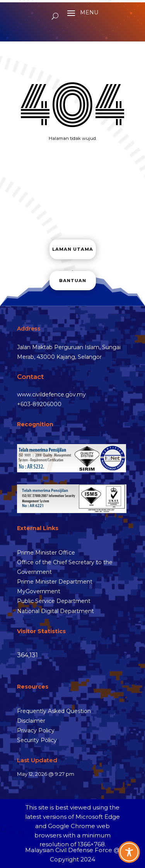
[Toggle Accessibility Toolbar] (129, 852)
